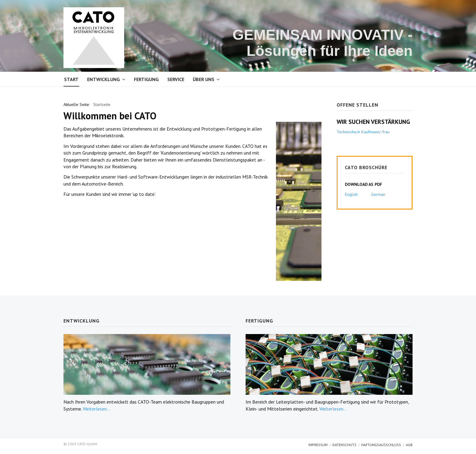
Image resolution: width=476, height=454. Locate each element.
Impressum (318, 445)
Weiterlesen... (97, 409)
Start (71, 79)
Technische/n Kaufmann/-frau (363, 132)
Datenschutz (344, 445)
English (351, 194)
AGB (409, 445)
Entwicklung (104, 79)
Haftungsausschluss (381, 445)
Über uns (204, 79)
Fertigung (146, 79)
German (378, 194)
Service (176, 79)
